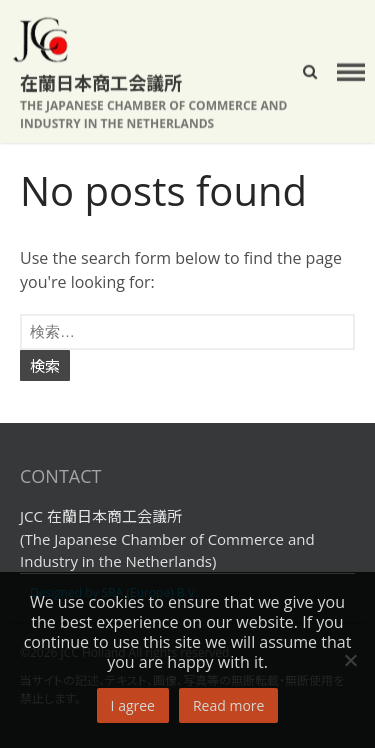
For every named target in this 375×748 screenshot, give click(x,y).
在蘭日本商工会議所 (101, 83)
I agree (133, 705)
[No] (350, 660)
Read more (228, 705)
